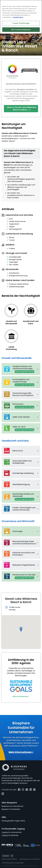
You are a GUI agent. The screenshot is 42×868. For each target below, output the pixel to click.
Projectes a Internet (32, 866)
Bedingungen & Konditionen (30, 859)
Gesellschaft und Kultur (31, 322)
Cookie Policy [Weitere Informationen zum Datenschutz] (18, 17)
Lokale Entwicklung (11, 348)
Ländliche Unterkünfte (11, 38)
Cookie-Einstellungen (21, 23)
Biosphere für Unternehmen (13, 806)
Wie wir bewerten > (21, 696)
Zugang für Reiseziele (10, 835)
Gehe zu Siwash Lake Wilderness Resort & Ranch (22, 109)
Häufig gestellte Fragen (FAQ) (13, 821)
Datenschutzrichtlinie (9, 859)
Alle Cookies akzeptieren (21, 30)
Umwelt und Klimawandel (11, 322)
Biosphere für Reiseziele (11, 809)
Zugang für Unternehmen (12, 832)
